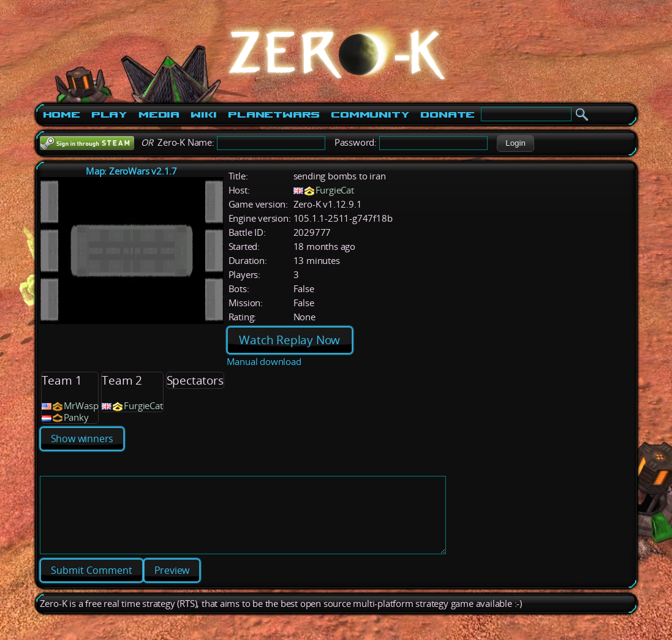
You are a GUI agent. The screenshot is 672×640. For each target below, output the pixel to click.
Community (370, 115)
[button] (515, 143)
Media (159, 115)
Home (62, 115)
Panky (76, 417)
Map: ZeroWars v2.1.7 (131, 171)
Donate (447, 115)
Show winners (82, 439)
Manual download (264, 362)
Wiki (204, 115)
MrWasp (81, 406)
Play (109, 115)
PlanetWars (274, 115)
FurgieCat (335, 190)
